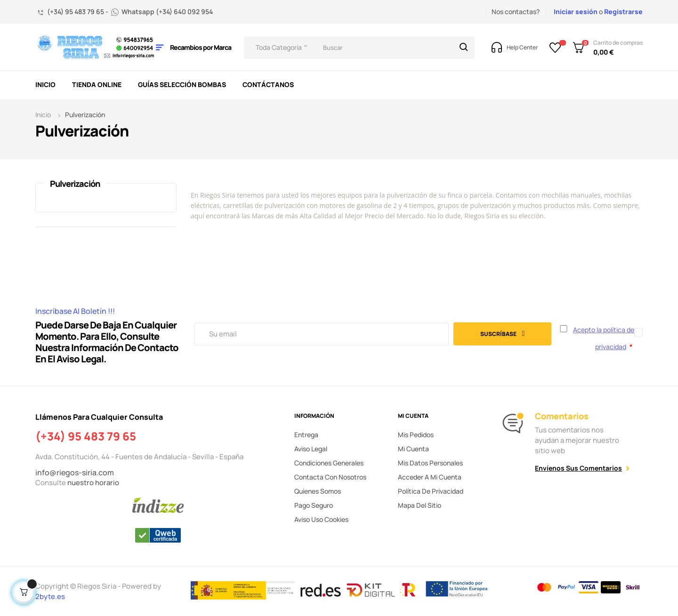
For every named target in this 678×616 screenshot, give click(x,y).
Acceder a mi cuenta (430, 477)
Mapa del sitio (420, 505)
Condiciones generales (329, 463)
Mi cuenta (413, 449)
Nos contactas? (516, 12)
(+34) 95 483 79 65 (86, 436)
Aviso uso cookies (321, 519)
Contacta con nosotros (330, 477)
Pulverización (75, 184)
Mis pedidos (416, 435)
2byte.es (51, 596)
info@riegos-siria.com (75, 472)
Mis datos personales (430, 463)
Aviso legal (311, 449)
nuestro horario (93, 483)
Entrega (306, 435)
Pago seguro (314, 505)
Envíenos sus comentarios (578, 468)
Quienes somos (318, 491)
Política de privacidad (431, 491)
